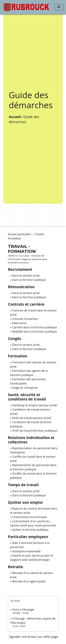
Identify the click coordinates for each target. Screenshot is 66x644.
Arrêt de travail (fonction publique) (35, 431)
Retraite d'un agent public (29, 581)
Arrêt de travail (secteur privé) (32, 418)
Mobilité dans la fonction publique (34, 332)
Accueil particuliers (20, 234)
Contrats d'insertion (25, 319)
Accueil (15, 117)
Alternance (19, 323)
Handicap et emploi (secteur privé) (35, 405)
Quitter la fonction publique (30, 530)
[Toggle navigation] (59, 7)
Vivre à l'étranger (23, 610)
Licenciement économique (29, 517)
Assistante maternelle (26, 551)
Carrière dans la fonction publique (34, 327)
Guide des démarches (24, 119)
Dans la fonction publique (29, 280)
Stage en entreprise (25, 388)
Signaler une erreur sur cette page (34, 637)
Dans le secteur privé (26, 276)
